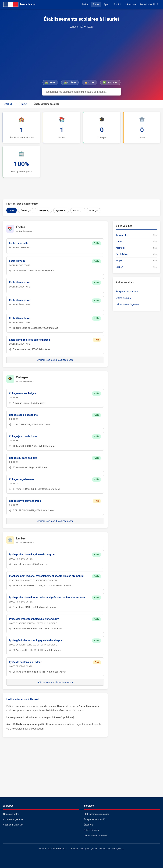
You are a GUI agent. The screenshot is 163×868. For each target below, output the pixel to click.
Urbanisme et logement (128, 304)
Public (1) (78, 210)
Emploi (117, 4)
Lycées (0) (61, 210)
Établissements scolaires (97, 814)
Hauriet (24, 104)
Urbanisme (130, 4)
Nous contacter (11, 814)
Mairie (85, 4)
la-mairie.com (60, 849)
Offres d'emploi (124, 298)
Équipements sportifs (127, 292)
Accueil (8, 104)
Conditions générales (14, 820)
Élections (89, 825)
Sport (106, 4)
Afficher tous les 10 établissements (55, 360)
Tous (12, 210)
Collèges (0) (43, 210)
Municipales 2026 (149, 4)
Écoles (96, 4)
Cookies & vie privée (13, 825)
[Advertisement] (81, 54)
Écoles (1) (26, 210)
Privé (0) (94, 210)
